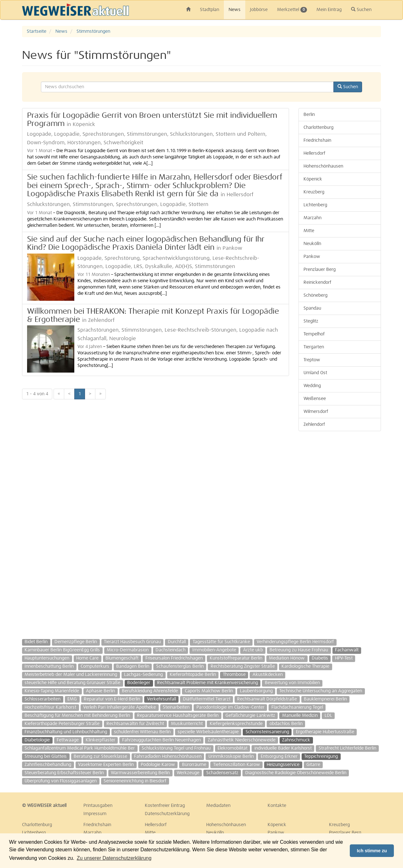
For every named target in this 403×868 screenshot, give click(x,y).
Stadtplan (210, 10)
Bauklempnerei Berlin (325, 699)
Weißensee (315, 399)
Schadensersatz (222, 773)
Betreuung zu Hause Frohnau (299, 650)
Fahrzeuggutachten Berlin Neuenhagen (162, 740)
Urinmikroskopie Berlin (231, 757)
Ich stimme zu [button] (372, 851)
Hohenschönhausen (323, 166)
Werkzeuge (188, 773)
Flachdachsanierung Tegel (297, 707)
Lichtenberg (315, 205)
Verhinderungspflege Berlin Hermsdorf (295, 642)
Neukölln (312, 244)
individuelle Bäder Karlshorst (283, 748)
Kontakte (277, 806)
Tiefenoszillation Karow (237, 765)
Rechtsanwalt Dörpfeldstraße (267, 699)
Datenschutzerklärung (167, 814)
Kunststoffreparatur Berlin (236, 658)
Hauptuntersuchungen (47, 658)
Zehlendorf (314, 425)
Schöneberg (315, 295)
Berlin (309, 115)
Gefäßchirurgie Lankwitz (250, 716)
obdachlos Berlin (286, 724)
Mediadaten (218, 806)
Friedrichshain (317, 140)
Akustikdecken (268, 675)
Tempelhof (314, 334)
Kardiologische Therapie (305, 666)
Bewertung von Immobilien (292, 683)
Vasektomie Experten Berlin (106, 765)
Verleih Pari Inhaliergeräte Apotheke (119, 707)
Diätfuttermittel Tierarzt (207, 699)
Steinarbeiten (176, 707)
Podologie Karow (158, 765)
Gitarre (313, 765)
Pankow (312, 257)
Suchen (361, 9)
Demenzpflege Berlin (76, 642)
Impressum (95, 814)
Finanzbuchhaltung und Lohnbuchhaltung (66, 732)
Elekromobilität (233, 748)
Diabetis (320, 658)
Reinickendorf (317, 283)
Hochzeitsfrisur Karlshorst (50, 707)
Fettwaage (68, 740)
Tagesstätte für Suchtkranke (221, 642)
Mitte (309, 231)
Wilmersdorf (316, 412)
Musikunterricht (187, 724)
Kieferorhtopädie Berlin (193, 675)
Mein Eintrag (329, 10)
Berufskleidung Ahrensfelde (150, 691)
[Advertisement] (340, 532)
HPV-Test (344, 658)
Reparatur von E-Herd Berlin (112, 699)
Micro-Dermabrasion (128, 650)
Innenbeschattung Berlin (49, 666)
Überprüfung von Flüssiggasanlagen (61, 781)
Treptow (312, 360)
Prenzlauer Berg (320, 270)
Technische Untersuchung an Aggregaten (321, 691)
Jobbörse (259, 10)
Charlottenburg (318, 128)
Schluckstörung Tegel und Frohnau (176, 748)
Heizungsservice (283, 765)
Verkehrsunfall (162, 699)
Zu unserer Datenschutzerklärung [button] (114, 858)
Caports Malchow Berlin (209, 691)
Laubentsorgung (256, 691)
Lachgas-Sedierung (143, 675)
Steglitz (311, 321)
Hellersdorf (314, 153)
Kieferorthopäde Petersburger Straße (62, 724)
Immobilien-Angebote (214, 650)
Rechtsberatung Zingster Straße (243, 666)
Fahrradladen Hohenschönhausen (168, 757)
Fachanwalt (347, 650)
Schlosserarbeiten (43, 699)
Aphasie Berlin (100, 691)
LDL (328, 716)
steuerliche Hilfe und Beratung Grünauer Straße (72, 683)
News (235, 10)
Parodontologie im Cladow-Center (230, 707)
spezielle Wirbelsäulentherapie (208, 732)
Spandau (312, 308)
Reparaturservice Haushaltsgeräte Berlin (178, 716)
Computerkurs (95, 666)
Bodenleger (139, 683)
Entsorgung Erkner (279, 757)
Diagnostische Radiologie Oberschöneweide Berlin (296, 773)
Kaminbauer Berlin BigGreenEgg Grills (62, 650)
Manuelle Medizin (300, 716)
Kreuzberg (314, 192)
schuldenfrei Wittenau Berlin (142, 732)
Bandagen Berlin (133, 666)
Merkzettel (292, 10)
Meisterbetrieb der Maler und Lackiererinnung (71, 675)
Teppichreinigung (321, 757)
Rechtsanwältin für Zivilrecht (135, 724)
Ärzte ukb (253, 650)
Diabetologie (37, 740)
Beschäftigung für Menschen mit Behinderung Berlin (77, 716)
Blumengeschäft (122, 658)
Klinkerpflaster (100, 740)
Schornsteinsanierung (267, 732)
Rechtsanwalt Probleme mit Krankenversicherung (207, 683)
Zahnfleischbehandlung (48, 765)
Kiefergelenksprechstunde (236, 724)
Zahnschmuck (296, 740)
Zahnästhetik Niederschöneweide (242, 740)
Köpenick (313, 179)
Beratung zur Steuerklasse (100, 757)
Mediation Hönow (287, 658)
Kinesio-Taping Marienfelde (52, 691)
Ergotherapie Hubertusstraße (325, 732)
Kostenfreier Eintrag (165, 806)
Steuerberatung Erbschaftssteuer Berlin (64, 773)
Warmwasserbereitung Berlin (140, 773)
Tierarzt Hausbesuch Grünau (132, 642)
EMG (72, 699)
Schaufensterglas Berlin (180, 666)
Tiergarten (314, 347)
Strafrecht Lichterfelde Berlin (347, 748)
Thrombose (234, 675)
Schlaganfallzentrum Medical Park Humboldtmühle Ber (80, 748)
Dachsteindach (170, 650)
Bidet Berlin (36, 642)
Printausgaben (98, 806)
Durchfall (177, 642)
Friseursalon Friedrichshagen (174, 658)
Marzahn (312, 218)
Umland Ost (315, 373)
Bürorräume (194, 765)
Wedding (312, 386)
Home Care (87, 658)
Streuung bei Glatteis (46, 757)
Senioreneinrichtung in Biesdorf (135, 781)
